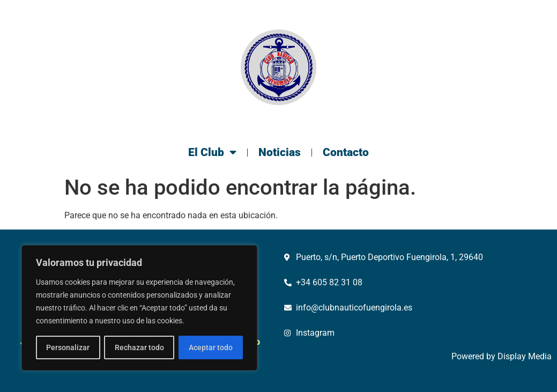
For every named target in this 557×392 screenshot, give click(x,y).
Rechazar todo (139, 347)
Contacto (346, 152)
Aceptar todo (211, 347)
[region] (139, 308)
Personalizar (68, 347)
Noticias (280, 152)
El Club (212, 153)
